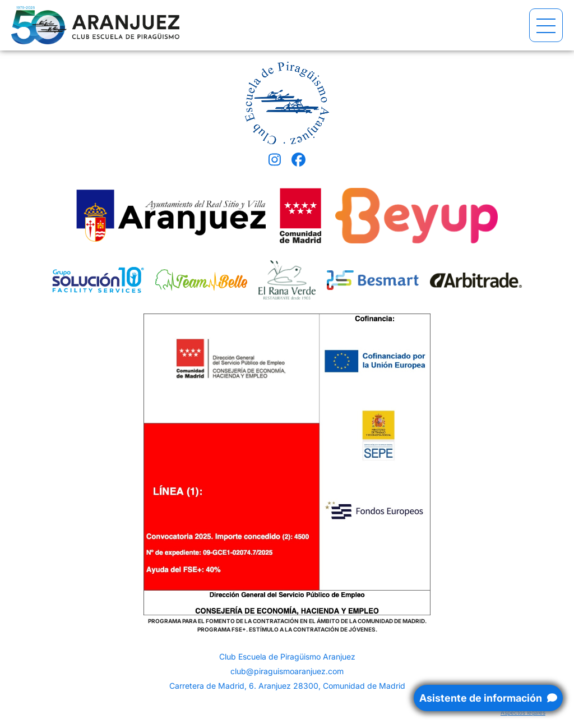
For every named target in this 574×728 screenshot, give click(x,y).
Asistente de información (488, 698)
